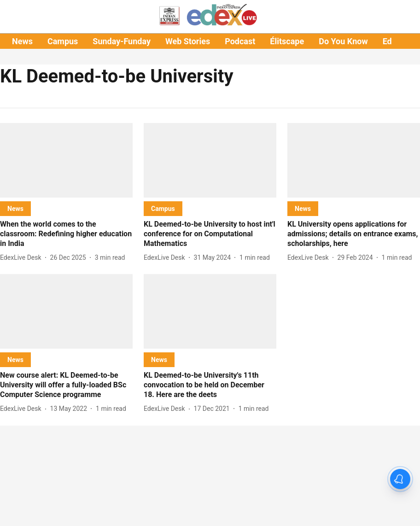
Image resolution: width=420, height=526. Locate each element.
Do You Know (343, 41)
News (22, 41)
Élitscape (287, 41)
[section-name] (15, 208)
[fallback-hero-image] (66, 160)
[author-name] (23, 258)
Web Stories (188, 41)
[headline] (66, 234)
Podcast (240, 41)
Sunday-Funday (122, 41)
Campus (63, 41)
